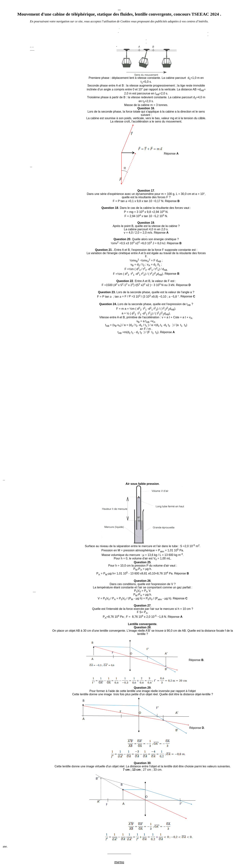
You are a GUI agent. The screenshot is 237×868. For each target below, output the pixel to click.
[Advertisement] (58, 110)
